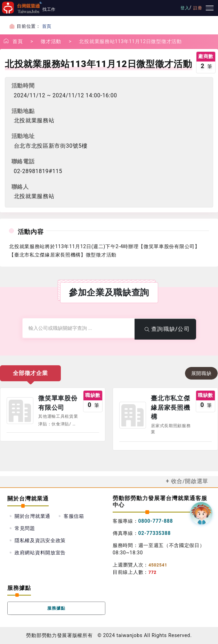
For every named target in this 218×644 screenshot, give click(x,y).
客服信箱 (74, 516)
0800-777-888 (156, 521)
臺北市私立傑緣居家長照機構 (170, 407)
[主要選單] (210, 8)
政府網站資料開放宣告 (40, 553)
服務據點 (56, 608)
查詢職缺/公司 (165, 329)
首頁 (47, 26)
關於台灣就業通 (33, 516)
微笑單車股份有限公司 (58, 403)
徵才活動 (51, 41)
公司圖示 (20, 411)
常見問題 (25, 528)
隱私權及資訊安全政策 (40, 540)
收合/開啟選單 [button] (190, 481)
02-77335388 (155, 533)
